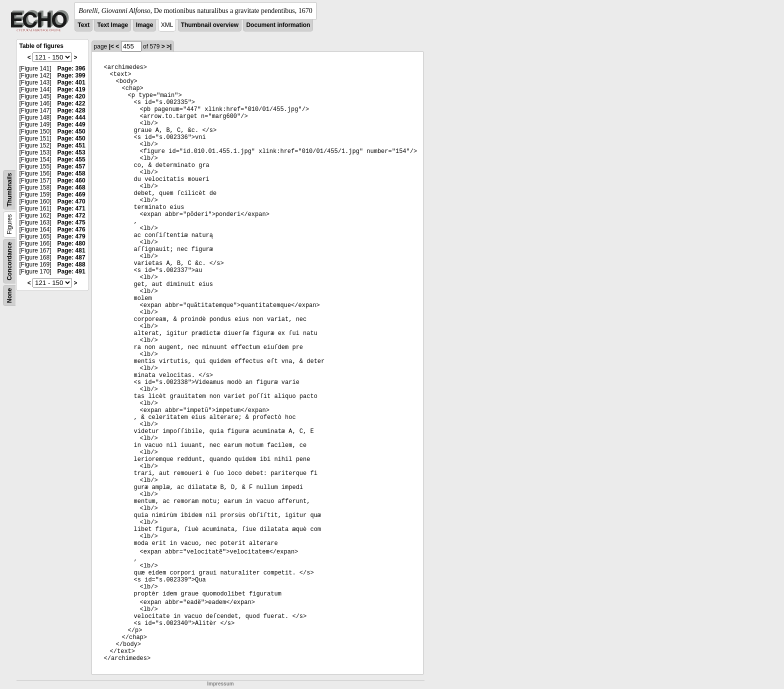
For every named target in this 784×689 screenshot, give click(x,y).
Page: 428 (71, 110)
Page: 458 (71, 173)
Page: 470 (71, 201)
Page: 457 (71, 166)
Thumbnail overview (210, 25)
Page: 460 (71, 180)
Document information (278, 25)
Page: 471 (71, 208)
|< (111, 46)
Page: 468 (71, 187)
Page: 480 (71, 243)
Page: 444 (71, 117)
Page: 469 (71, 194)
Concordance (9, 261)
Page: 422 (71, 103)
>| (169, 46)
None (9, 295)
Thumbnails (9, 190)
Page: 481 (71, 250)
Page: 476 (71, 229)
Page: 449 (71, 124)
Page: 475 (71, 222)
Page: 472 (71, 215)
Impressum (220, 684)
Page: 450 (71, 131)
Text (83, 25)
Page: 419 (71, 89)
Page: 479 (71, 236)
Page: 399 (71, 75)
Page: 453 (71, 152)
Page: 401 (71, 82)
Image (145, 25)
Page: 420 (71, 96)
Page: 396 (71, 68)
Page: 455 (71, 159)
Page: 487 (71, 257)
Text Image (112, 25)
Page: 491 (71, 271)
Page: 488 (71, 264)
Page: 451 (71, 145)
